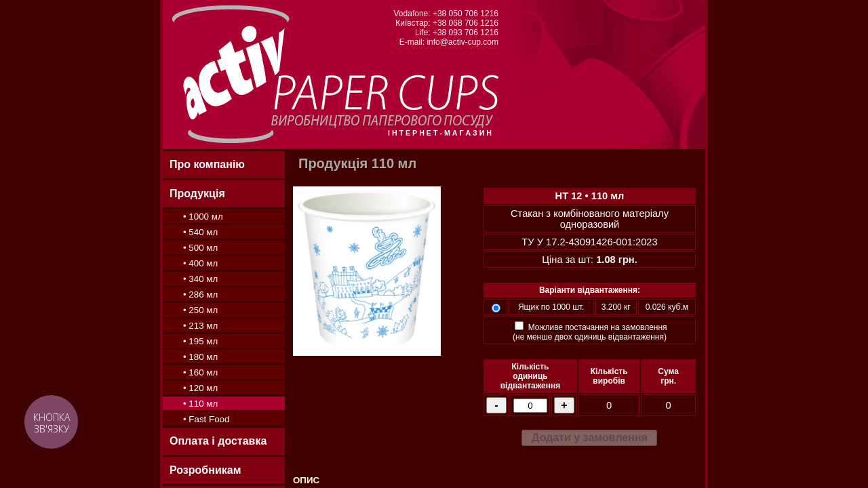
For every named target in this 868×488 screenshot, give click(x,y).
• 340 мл (200, 279)
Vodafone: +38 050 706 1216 (446, 14)
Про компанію (207, 164)
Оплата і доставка (218, 441)
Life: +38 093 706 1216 (457, 33)
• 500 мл (200, 248)
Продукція (197, 194)
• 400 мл (200, 263)
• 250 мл (200, 310)
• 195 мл (200, 341)
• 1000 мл (203, 217)
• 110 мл (200, 404)
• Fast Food (206, 419)
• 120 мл (200, 388)
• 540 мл (200, 232)
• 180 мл (200, 357)
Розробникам (205, 470)
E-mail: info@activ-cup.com (449, 42)
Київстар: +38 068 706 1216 (447, 23)
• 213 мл (200, 326)
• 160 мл (200, 372)
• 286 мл (200, 294)
